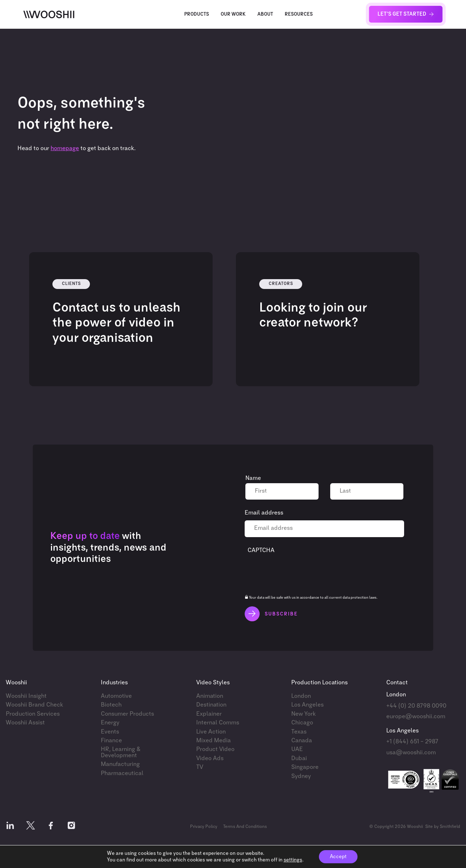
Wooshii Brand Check (34, 705)
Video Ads (210, 758)
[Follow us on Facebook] (51, 827)
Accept (338, 857)
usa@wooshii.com (411, 753)
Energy (110, 723)
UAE (297, 749)
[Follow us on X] (31, 827)
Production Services (33, 714)
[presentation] (303, 572)
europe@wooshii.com (416, 717)
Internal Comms (218, 723)
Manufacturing (120, 764)
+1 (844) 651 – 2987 (412, 742)
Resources (299, 14)
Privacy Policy (204, 827)
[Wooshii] (49, 14)
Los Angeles (307, 705)
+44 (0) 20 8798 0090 (416, 706)
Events (110, 732)
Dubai (299, 758)
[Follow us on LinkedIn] (10, 827)
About (265, 14)
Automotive (116, 696)
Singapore (305, 767)
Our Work (233, 14)
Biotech (111, 705)
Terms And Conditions (245, 827)
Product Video (215, 749)
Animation (210, 696)
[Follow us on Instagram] (71, 827)
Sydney (301, 776)
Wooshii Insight (26, 696)
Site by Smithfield (443, 827)
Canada (302, 741)
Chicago (302, 723)
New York (303, 714)
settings (293, 860)
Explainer (209, 714)
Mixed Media (214, 741)
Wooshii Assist (25, 723)
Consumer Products (127, 714)
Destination (211, 705)
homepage (65, 148)
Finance (111, 741)
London (301, 696)
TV (200, 767)
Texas (299, 732)
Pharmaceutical (122, 773)
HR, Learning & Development (121, 752)
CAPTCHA (261, 550)
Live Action (211, 732)
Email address (264, 513)
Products (197, 14)
